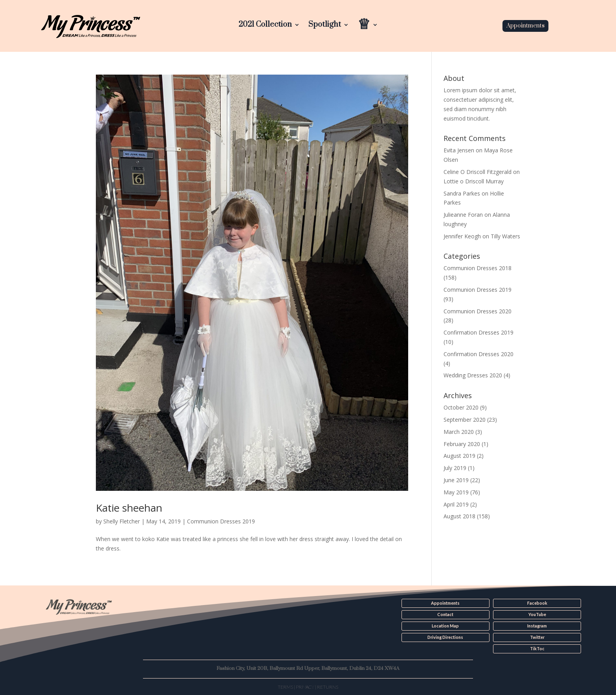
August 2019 (459, 456)
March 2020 (459, 432)
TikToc (537, 648)
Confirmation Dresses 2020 (478, 354)
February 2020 (462, 444)
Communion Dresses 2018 (478, 268)
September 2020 (465, 420)
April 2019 (456, 504)
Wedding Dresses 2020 (473, 375)
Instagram (537, 626)
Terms (285, 686)
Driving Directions (445, 637)
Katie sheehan (129, 508)
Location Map (445, 626)
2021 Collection (265, 26)
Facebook (537, 603)
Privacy (305, 686)
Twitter (537, 637)
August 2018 (459, 516)
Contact (445, 615)
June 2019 (456, 480)
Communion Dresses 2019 (221, 521)
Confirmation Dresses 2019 (478, 332)
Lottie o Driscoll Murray (474, 181)
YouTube (537, 615)
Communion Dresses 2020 (478, 311)
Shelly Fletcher (122, 521)
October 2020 (461, 407)
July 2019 (455, 468)
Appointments (525, 26)
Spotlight (325, 26)
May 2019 (456, 492)
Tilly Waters (505, 236)
